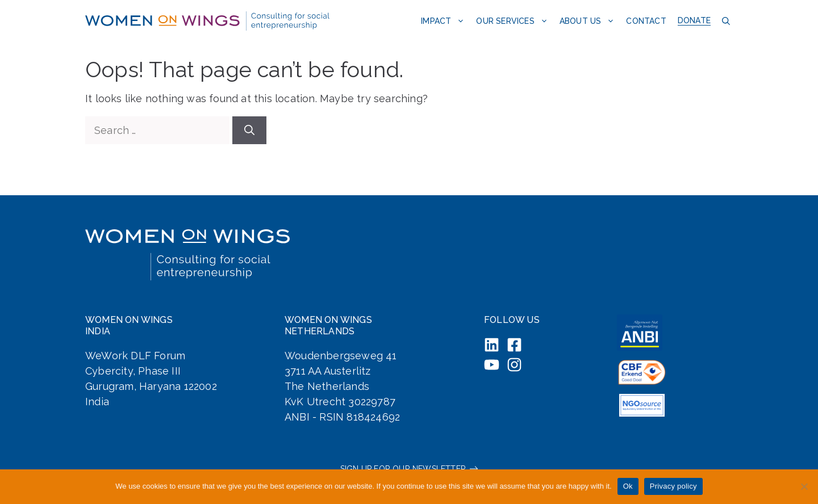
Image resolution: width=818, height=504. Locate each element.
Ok (628, 486)
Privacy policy (673, 486)
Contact (646, 21)
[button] (725, 21)
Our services (515, 21)
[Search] (249, 130)
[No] (804, 486)
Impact (446, 21)
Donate (694, 20)
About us (590, 21)
